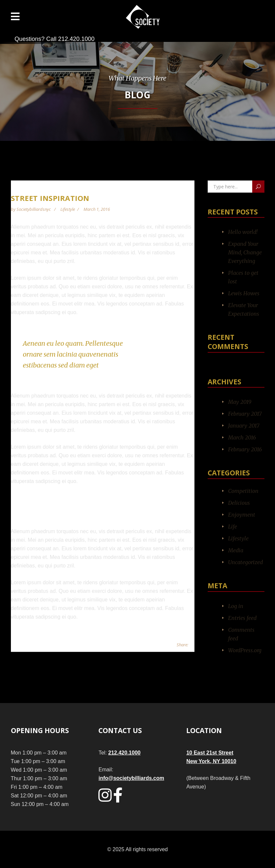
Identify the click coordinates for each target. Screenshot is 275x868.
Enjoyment (242, 515)
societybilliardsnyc (34, 209)
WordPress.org (245, 650)
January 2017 (244, 426)
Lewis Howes (244, 293)
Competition (243, 491)
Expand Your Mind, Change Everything (245, 252)
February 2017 (245, 414)
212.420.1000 (124, 753)
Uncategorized (245, 562)
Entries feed (242, 618)
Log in (236, 606)
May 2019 (240, 402)
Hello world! (243, 232)
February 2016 (245, 449)
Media (236, 550)
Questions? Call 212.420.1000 (54, 39)
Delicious (239, 503)
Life (233, 527)
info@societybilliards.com (131, 778)
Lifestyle (68, 209)
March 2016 (242, 437)
